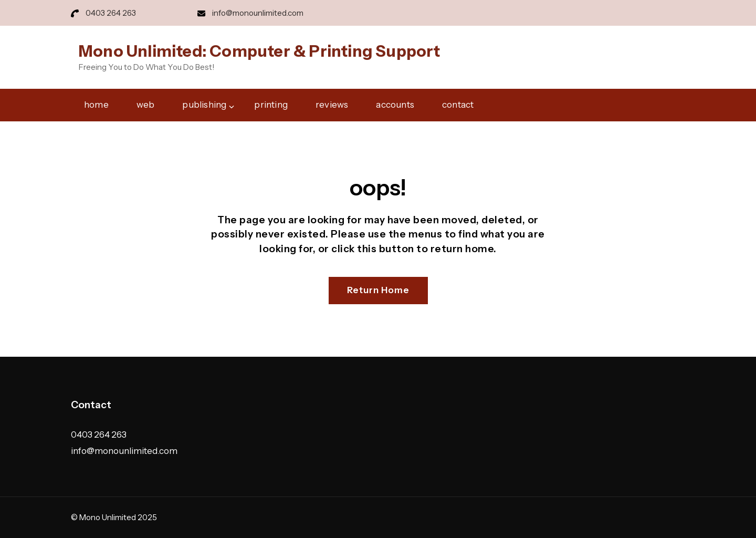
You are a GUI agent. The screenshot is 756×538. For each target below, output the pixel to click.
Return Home (378, 290)
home (96, 105)
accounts (395, 105)
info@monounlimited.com (258, 13)
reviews (332, 105)
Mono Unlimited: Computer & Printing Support (260, 51)
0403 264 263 (111, 13)
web (146, 105)
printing (271, 105)
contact (458, 105)
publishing (204, 105)
